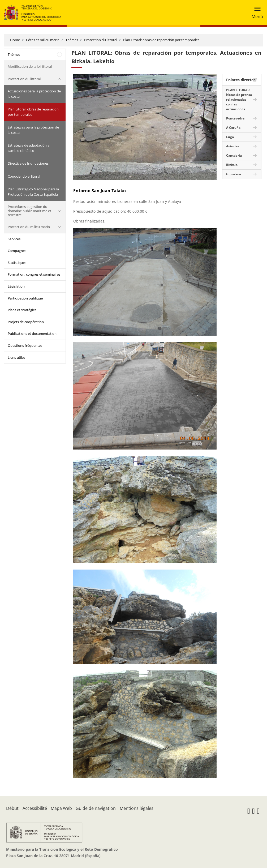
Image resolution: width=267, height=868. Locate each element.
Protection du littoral (101, 40)
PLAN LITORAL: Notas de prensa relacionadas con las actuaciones (239, 99)
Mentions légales (137, 808)
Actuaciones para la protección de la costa (34, 94)
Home (15, 40)
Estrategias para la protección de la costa (33, 130)
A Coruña (233, 128)
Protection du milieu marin (29, 227)
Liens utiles (16, 357)
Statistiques (17, 263)
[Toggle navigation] (256, 13)
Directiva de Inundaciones (28, 163)
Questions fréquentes (25, 345)
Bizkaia (232, 165)
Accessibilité (35, 808)
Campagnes (17, 251)
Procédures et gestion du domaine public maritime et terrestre (29, 211)
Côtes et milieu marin (43, 40)
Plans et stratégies (22, 310)
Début (12, 808)
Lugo (230, 137)
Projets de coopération (26, 322)
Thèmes (72, 40)
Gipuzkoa (234, 174)
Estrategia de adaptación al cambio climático (29, 148)
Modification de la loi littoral (30, 66)
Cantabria (234, 155)
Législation (16, 286)
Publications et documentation (32, 333)
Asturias (233, 146)
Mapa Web (61, 808)
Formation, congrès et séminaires (34, 274)
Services (14, 239)
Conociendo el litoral (24, 176)
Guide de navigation (96, 808)
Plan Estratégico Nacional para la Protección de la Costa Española (33, 192)
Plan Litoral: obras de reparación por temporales (161, 40)
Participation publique (25, 298)
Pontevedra (235, 118)
